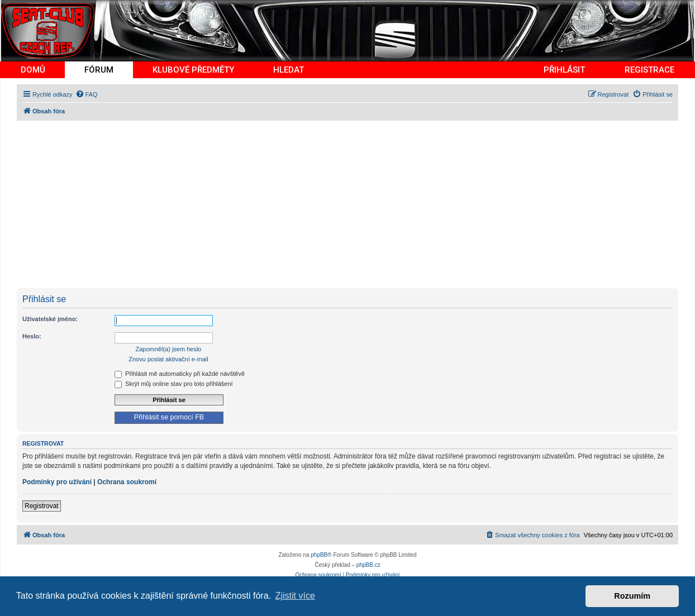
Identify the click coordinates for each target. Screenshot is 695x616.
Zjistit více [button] (295, 596)
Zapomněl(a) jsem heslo (169, 349)
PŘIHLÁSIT (564, 70)
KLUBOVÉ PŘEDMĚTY (193, 70)
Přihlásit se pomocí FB (169, 417)
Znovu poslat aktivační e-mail (168, 359)
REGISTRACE (649, 70)
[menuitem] (87, 94)
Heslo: (32, 336)
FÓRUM (99, 70)
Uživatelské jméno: (50, 319)
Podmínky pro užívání (57, 482)
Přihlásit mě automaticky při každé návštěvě (180, 374)
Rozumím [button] (632, 596)
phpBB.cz (368, 565)
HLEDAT (289, 70)
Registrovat (42, 506)
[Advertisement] (352, 204)
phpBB (319, 555)
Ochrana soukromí (127, 482)
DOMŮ (33, 70)
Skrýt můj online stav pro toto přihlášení (174, 384)
